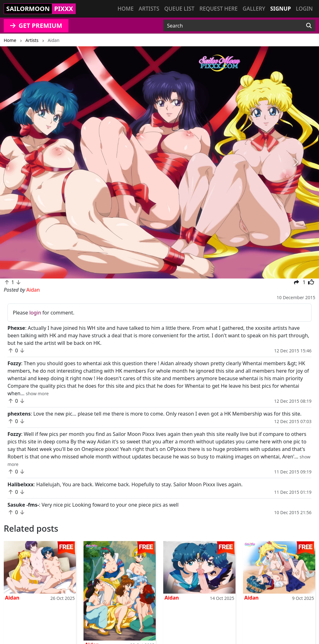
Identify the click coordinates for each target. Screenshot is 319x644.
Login (304, 9)
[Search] (309, 26)
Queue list (179, 9)
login (35, 313)
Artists (149, 9)
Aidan (12, 598)
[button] (24, 162)
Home (126, 9)
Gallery (254, 9)
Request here (219, 9)
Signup (281, 9)
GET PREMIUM (36, 26)
